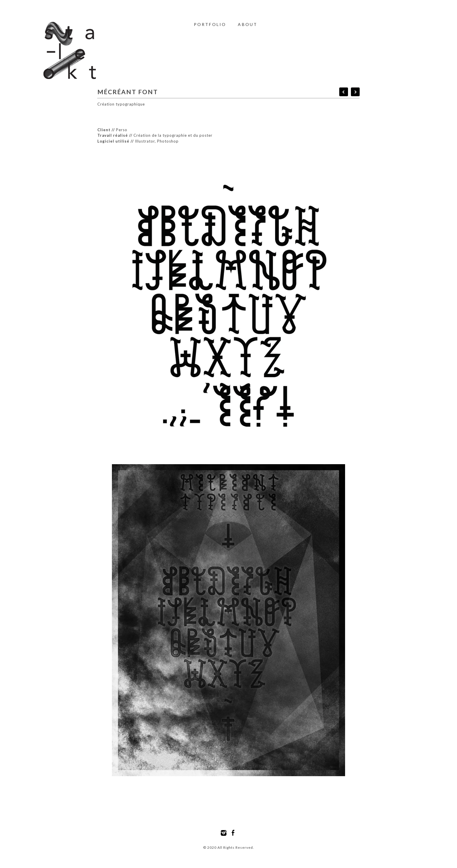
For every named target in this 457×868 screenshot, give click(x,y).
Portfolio (210, 24)
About (248, 24)
